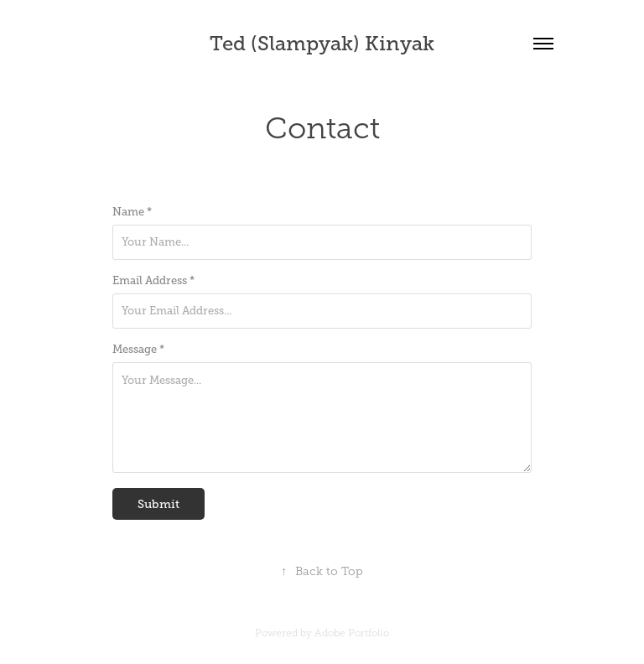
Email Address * (153, 281)
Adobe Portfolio (352, 633)
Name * (132, 212)
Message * (138, 350)
